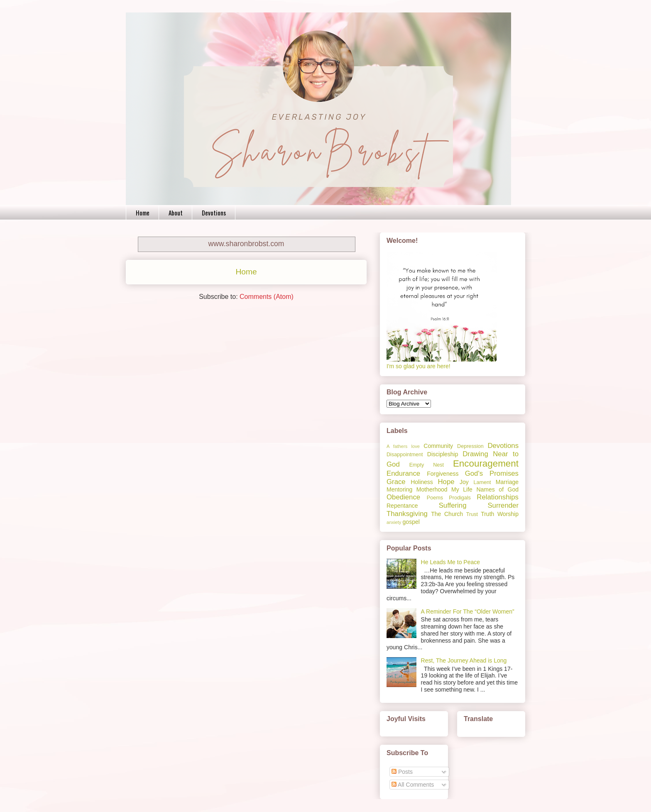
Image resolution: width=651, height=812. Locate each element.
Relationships (498, 497)
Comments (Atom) (267, 297)
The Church (447, 514)
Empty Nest (427, 465)
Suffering (453, 505)
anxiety (394, 522)
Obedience (403, 497)
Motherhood (432, 489)
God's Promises (492, 473)
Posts (402, 772)
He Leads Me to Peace (450, 562)
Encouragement (486, 463)
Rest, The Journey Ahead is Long (464, 660)
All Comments (413, 785)
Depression (470, 446)
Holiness (422, 482)
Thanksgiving (407, 514)
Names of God (497, 489)
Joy (464, 482)
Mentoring (399, 489)
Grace (396, 482)
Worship (508, 514)
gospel (411, 522)
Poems (435, 498)
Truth (487, 514)
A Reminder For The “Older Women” (468, 611)
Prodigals (460, 498)
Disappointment (405, 455)
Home (143, 213)
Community (438, 446)
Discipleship (443, 454)
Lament (482, 482)
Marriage (507, 482)
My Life (462, 489)
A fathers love (403, 446)
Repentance (402, 506)
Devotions (214, 213)
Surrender (503, 505)
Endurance (403, 473)
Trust (472, 514)
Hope (446, 482)
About (176, 213)
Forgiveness (443, 474)
